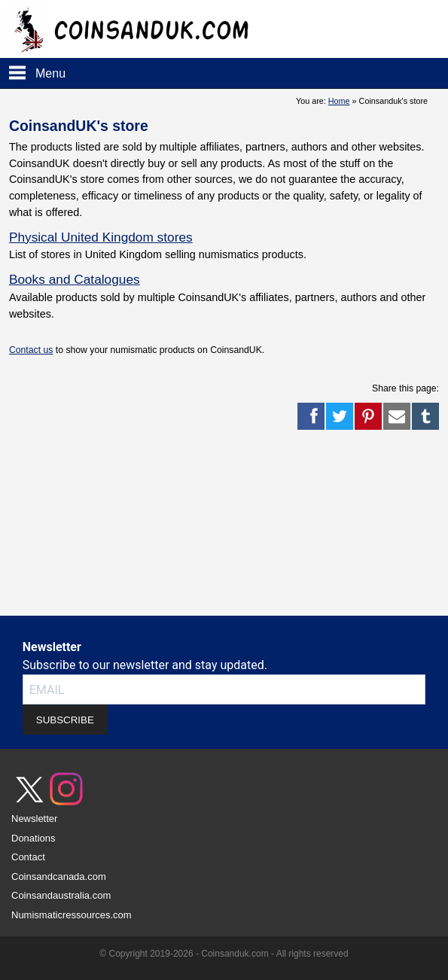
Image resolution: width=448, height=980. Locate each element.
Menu (50, 73)
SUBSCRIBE (65, 720)
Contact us (31, 350)
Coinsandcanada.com (59, 877)
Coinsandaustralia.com (61, 895)
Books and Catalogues (75, 279)
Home (339, 101)
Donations (34, 838)
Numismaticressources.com (72, 915)
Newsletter (34, 819)
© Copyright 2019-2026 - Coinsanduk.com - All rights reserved (224, 954)
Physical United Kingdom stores (101, 237)
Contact (28, 857)
